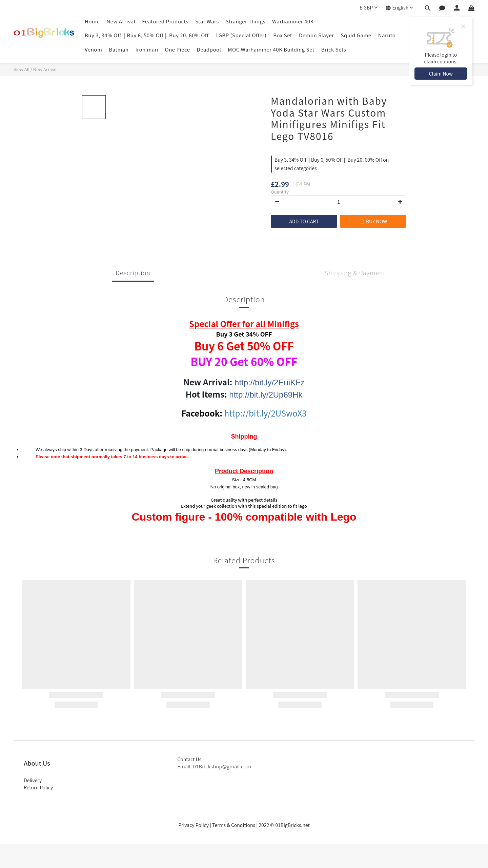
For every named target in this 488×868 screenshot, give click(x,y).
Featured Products (165, 21)
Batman (119, 49)
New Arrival (121, 21)
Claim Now (441, 74)
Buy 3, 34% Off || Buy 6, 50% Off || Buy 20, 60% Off (147, 35)
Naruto (387, 35)
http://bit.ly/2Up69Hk (266, 395)
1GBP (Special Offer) (241, 35)
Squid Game (356, 35)
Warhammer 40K (293, 21)
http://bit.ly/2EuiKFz (270, 382)
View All (22, 69)
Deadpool (209, 49)
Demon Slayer (317, 35)
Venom (93, 49)
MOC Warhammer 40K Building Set (271, 49)
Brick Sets (334, 49)
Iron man (147, 49)
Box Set (283, 35)
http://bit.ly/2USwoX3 (266, 413)
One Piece (178, 49)
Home (92, 21)
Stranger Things (246, 21)
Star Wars (207, 21)
